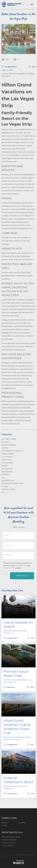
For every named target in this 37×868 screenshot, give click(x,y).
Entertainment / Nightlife (13, 451)
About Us (5, 823)
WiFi (3, 492)
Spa (3, 478)
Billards (5, 442)
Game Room (6, 460)
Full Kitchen (7, 457)
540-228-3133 (11, 843)
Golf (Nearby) (7, 463)
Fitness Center (8, 454)
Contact (4, 825)
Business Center (8, 445)
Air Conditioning (9, 439)
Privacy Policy (21, 566)
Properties (22, 823)
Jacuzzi (5, 466)
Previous (3, 39)
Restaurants (7, 472)
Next (34, 39)
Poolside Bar (7, 469)
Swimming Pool (8, 481)
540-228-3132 (9, 846)
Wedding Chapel (9, 489)
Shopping (6, 475)
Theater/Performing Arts (12, 484)
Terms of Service (9, 568)
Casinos (5, 448)
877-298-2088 (12, 840)
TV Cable (5, 487)
